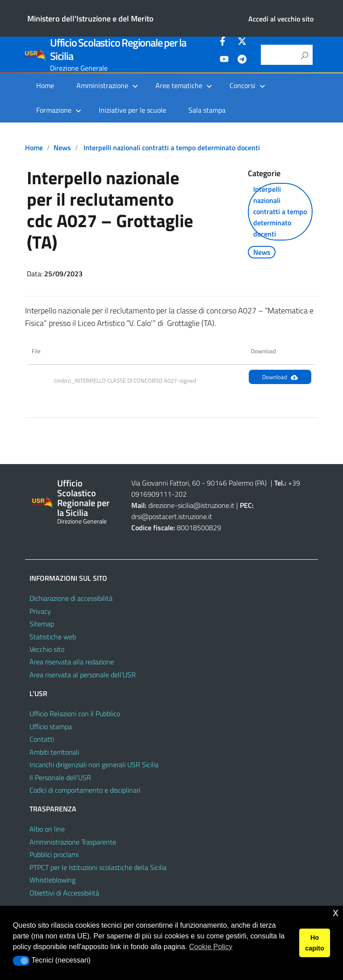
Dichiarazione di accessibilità (71, 598)
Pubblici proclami (54, 854)
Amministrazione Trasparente (73, 842)
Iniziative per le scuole (132, 110)
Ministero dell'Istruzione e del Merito (90, 19)
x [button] (336, 912)
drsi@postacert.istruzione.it (172, 516)
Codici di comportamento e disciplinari (85, 790)
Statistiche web (53, 637)
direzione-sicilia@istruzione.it (191, 505)
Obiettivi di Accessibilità (64, 893)
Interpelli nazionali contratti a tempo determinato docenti (172, 148)
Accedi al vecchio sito (281, 19)
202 (181, 494)
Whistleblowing (52, 880)
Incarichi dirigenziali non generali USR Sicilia (94, 765)
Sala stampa (207, 110)
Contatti (42, 739)
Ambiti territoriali (54, 752)
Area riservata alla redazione (72, 662)
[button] (21, 961)
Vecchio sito (47, 649)
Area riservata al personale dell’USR (83, 675)
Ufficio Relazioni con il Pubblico (75, 714)
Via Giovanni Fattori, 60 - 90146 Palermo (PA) (199, 483)
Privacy (40, 611)
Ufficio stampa (51, 727)
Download (280, 377)
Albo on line (47, 829)
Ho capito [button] (314, 943)
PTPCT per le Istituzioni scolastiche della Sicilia (98, 867)
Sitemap (42, 624)
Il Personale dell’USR (60, 777)
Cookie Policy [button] (211, 947)
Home (45, 85)
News (62, 148)
